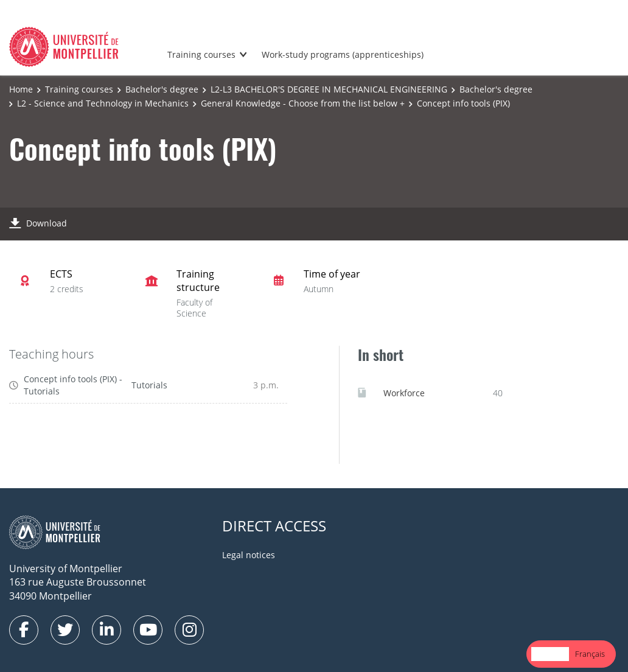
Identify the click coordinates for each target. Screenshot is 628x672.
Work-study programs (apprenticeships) (343, 54)
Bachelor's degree (162, 89)
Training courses (201, 54)
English (550, 654)
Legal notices (249, 555)
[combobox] (550, 654)
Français (590, 654)
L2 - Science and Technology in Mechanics (103, 103)
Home (21, 89)
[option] (590, 654)
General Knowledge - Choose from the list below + (303, 103)
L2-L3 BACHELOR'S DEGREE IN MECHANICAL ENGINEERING (329, 89)
